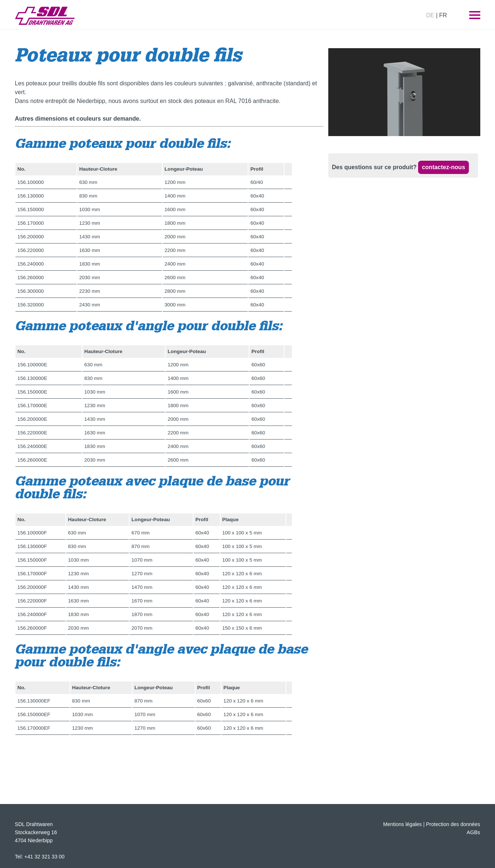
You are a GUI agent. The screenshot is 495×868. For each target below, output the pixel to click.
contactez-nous (443, 167)
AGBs (473, 832)
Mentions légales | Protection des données (432, 824)
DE (430, 15)
